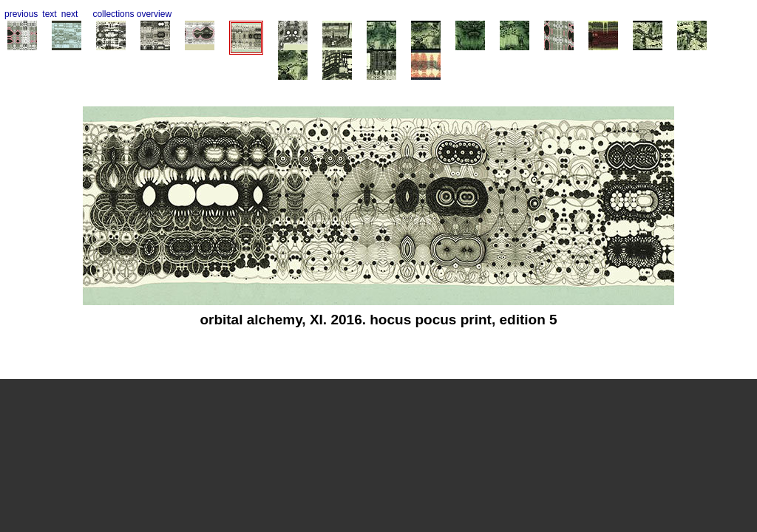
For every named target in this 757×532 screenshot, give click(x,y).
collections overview (132, 14)
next (70, 14)
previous (21, 14)
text (49, 14)
